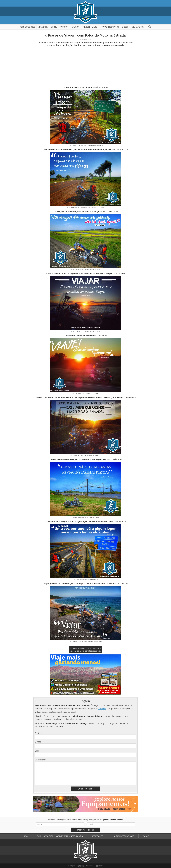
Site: (37, 751)
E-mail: (38, 742)
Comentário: (41, 760)
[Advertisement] (85, 68)
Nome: (38, 733)
